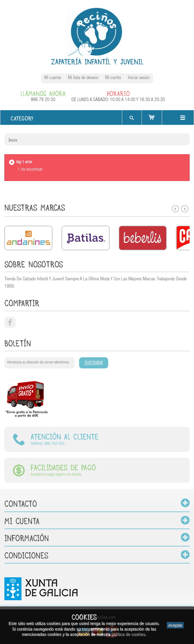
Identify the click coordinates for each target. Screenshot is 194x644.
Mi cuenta (53, 78)
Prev (175, 209)
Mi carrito (113, 78)
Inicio (13, 139)
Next (185, 209)
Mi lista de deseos (83, 78)
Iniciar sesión (139, 78)
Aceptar (175, 625)
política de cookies (128, 634)
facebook (10, 322)
